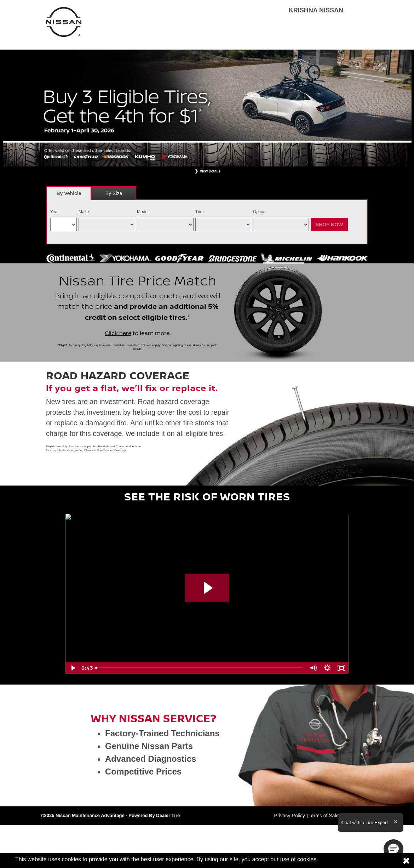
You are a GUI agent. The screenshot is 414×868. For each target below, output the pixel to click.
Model (143, 212)
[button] (393, 849)
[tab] (69, 193)
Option (259, 212)
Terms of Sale (324, 816)
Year (54, 212)
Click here (118, 333)
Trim (200, 212)
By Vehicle (69, 195)
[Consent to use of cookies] (406, 861)
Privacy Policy (290, 816)
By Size (114, 193)
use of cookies (298, 859)
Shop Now (329, 225)
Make (84, 212)
